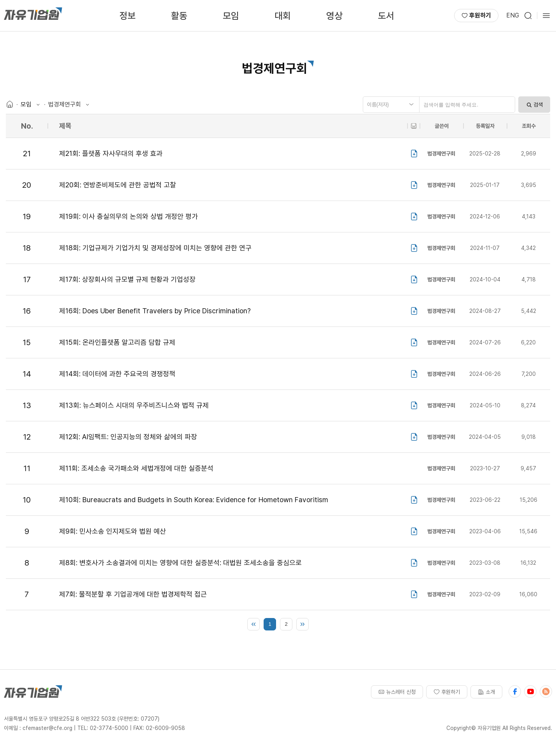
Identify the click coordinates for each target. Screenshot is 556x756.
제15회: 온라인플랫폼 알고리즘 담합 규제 (117, 342)
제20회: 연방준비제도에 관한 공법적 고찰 (118, 185)
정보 (128, 16)
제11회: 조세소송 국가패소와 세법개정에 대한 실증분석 (136, 468)
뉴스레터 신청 (397, 692)
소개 (486, 692)
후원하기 (476, 15)
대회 (283, 16)
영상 (334, 16)
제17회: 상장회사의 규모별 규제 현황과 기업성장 (127, 279)
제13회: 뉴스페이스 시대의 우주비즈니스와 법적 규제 (134, 405)
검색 (534, 105)
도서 (386, 16)
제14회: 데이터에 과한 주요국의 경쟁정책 (117, 374)
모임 (231, 16)
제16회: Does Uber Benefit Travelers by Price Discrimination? (155, 311)
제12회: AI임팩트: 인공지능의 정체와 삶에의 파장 (128, 437)
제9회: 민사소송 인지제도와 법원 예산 (113, 531)
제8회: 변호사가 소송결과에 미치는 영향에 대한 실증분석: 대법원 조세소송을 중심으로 (180, 563)
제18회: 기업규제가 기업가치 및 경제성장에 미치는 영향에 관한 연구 (155, 248)
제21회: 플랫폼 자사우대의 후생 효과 (111, 153)
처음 (254, 624)
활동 (179, 16)
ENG (513, 15)
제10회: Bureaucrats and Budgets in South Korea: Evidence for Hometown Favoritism (194, 500)
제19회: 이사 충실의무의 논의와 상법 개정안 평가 (129, 216)
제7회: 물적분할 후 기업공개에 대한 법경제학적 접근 (133, 594)
